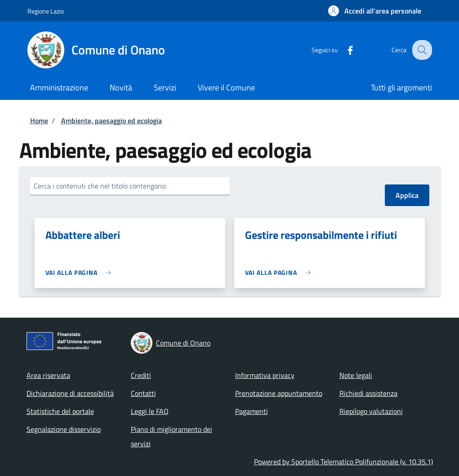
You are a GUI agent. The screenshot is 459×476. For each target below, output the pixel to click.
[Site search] (421, 50)
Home (39, 121)
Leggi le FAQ (150, 411)
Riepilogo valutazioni (371, 411)
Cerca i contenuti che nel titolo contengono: (100, 186)
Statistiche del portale (60, 411)
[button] (375, 11)
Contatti (143, 393)
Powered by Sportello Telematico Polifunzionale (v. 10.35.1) (343, 462)
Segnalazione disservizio (64, 429)
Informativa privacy (265, 375)
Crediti (141, 375)
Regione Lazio (46, 11)
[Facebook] (343, 50)
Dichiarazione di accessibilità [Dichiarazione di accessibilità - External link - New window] (70, 393)
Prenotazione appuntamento (279, 393)
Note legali (356, 375)
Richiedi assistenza (368, 393)
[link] (81, 272)
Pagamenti (252, 411)
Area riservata (48, 375)
